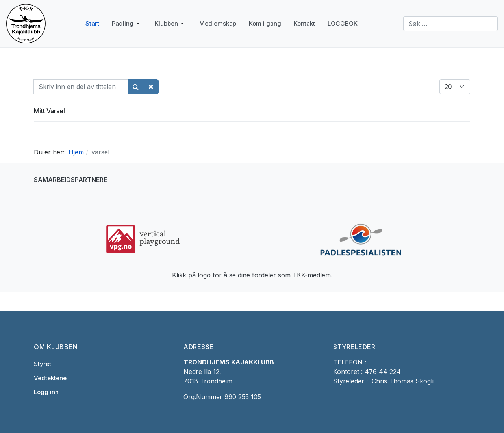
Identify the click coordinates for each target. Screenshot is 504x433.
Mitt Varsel (49, 111)
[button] (127, 24)
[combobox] (450, 24)
